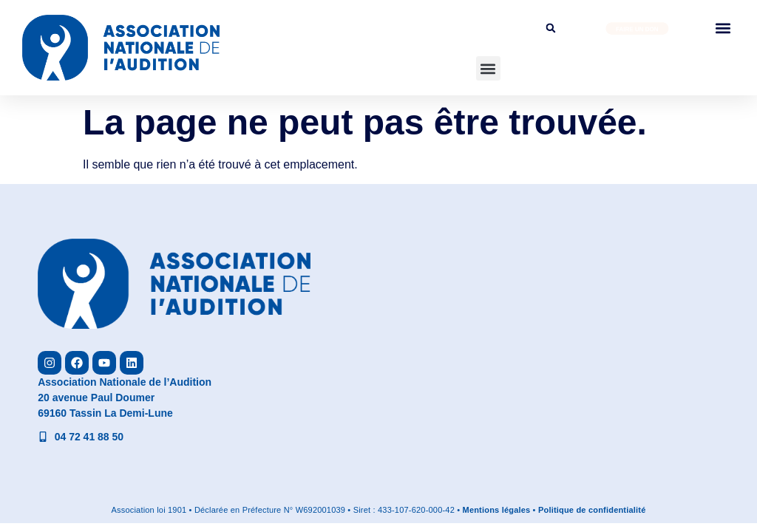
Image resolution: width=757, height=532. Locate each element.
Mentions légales (497, 510)
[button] (488, 68)
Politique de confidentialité (592, 510)
